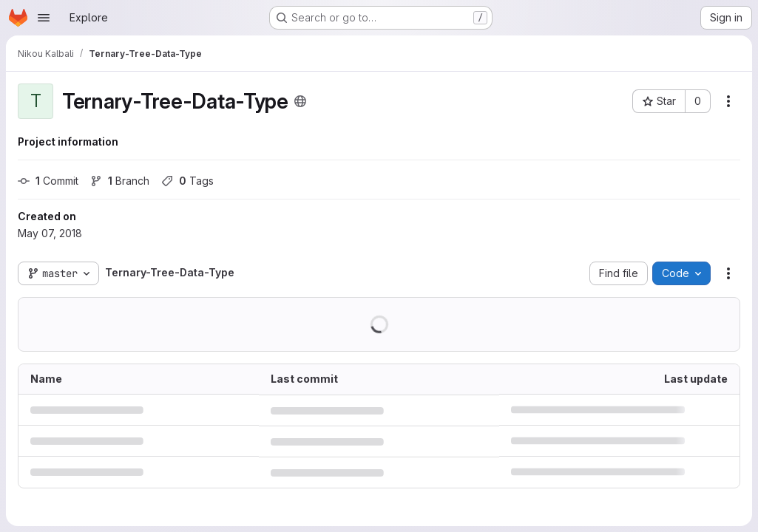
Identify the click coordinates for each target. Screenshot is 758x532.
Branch (120, 181)
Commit (48, 181)
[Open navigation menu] (44, 18)
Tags (187, 181)
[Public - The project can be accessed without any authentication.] (300, 101)
